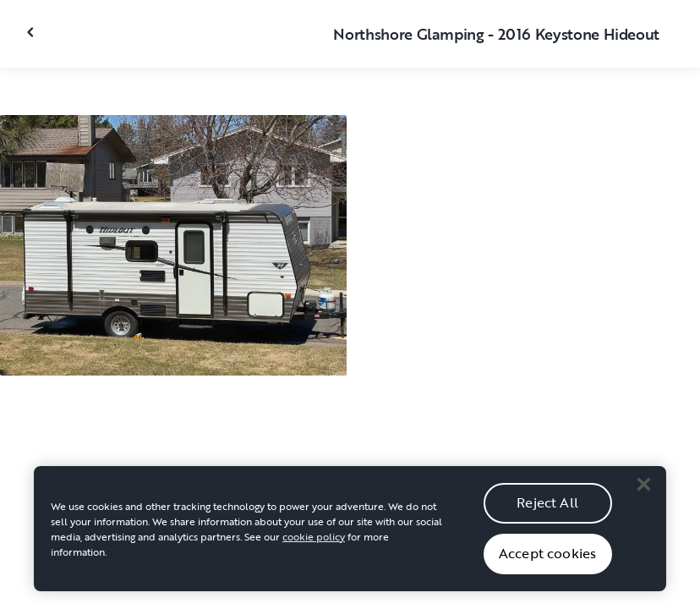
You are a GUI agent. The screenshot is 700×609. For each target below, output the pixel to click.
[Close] (643, 501)
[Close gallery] (32, 32)
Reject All (547, 518)
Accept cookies (547, 569)
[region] (350, 545)
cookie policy (314, 552)
